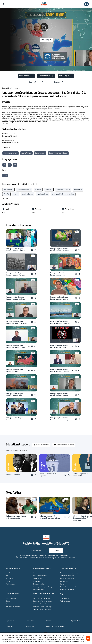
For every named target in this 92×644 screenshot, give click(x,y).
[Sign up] (56, 550)
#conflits (6, 194)
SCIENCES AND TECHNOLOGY (69, 568)
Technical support (66, 601)
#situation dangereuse (24, 190)
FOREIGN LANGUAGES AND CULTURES (44, 594)
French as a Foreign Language (42, 598)
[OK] (88, 638)
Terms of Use (30, 621)
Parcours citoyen (40, 153)
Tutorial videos (65, 598)
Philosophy (9, 578)
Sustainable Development (68, 587)
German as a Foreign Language (42, 601)
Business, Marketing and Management (44, 587)
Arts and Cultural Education (14, 607)
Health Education (11, 598)
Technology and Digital (67, 576)
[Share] (33, 82)
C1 (15, 165)
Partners (48, 621)
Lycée (5, 176)
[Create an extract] (26, 76)
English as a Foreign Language (42, 604)
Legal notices (10, 621)
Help (62, 594)
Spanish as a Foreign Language (42, 607)
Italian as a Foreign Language (42, 609)
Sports (62, 584)
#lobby (16, 194)
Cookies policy (10, 626)
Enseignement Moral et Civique (58, 153)
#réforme (38, 190)
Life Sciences (64, 581)
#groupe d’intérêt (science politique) (63, 194)
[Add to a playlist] (66, 76)
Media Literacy (37, 578)
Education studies (38, 590)
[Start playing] (46, 40)
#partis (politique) (43, 194)
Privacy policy (30, 626)
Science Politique (26, 153)
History (35, 573)
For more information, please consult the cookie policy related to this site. (63, 641)
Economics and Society (40, 584)
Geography (37, 581)
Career (8, 601)
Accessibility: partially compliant (55, 626)
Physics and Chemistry (67, 590)
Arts (7, 576)
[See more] (5, 124)
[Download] (59, 82)
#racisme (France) (28, 194)
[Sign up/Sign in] (86, 4)
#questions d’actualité (63, 190)
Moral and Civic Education (41, 576)
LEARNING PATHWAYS (12, 594)
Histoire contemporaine (11, 153)
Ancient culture (10, 584)
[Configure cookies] (74, 621)
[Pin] (45, 82)
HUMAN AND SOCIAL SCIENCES (42, 568)
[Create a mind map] (46, 76)
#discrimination (8, 190)
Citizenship (9, 604)
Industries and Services (67, 578)
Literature (9, 573)
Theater (8, 581)
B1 (10, 165)
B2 (4, 165)
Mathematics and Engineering (69, 573)
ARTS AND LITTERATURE (13, 568)
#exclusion (49, 190)
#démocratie (78, 190)
